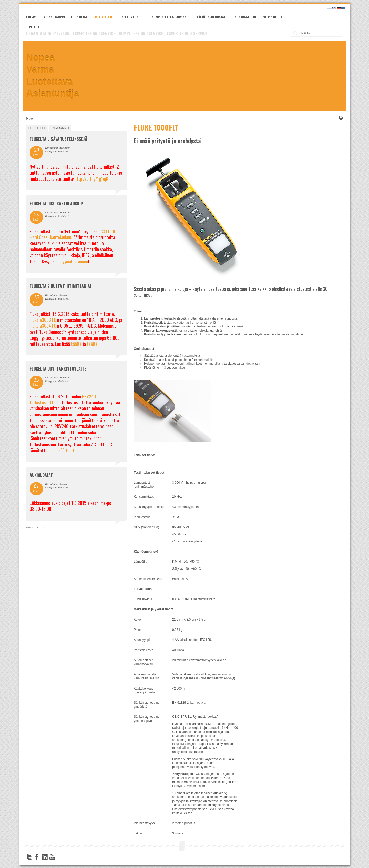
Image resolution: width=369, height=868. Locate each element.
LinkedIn (45, 857)
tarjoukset (60, 128)
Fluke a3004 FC (43, 326)
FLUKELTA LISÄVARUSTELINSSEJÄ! (59, 139)
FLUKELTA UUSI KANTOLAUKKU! (56, 204)
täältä (76, 344)
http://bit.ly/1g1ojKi (92, 179)
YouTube (52, 857)
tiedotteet (37, 128)
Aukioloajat (41, 475)
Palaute (35, 27)
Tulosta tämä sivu (340, 118)
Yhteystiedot (272, 17)
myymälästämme (74, 261)
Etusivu (32, 17)
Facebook (37, 857)
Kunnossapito (245, 17)
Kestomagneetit (134, 17)
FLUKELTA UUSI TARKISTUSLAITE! (59, 369)
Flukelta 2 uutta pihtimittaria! (60, 286)
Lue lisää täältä (63, 450)
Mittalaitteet (105, 17)
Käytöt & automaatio (213, 17)
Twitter (29, 857)
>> (45, 527)
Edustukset (80, 17)
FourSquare (60, 857)
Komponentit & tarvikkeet (171, 17)
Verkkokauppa (54, 17)
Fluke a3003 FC (43, 320)
